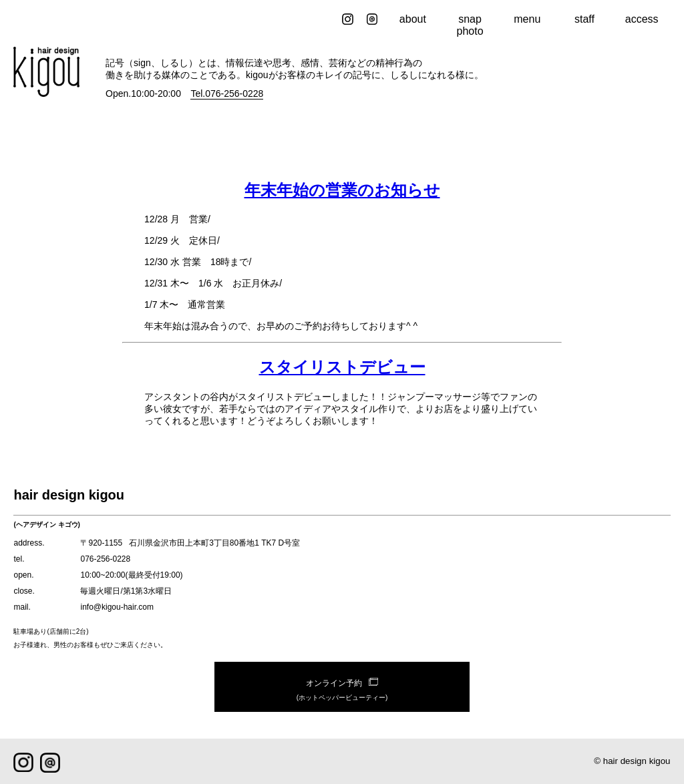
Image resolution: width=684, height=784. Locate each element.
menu (527, 19)
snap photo (470, 25)
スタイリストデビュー (342, 367)
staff (584, 19)
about (413, 19)
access (642, 19)
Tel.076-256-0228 (227, 93)
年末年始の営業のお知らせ (342, 190)
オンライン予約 (342, 691)
